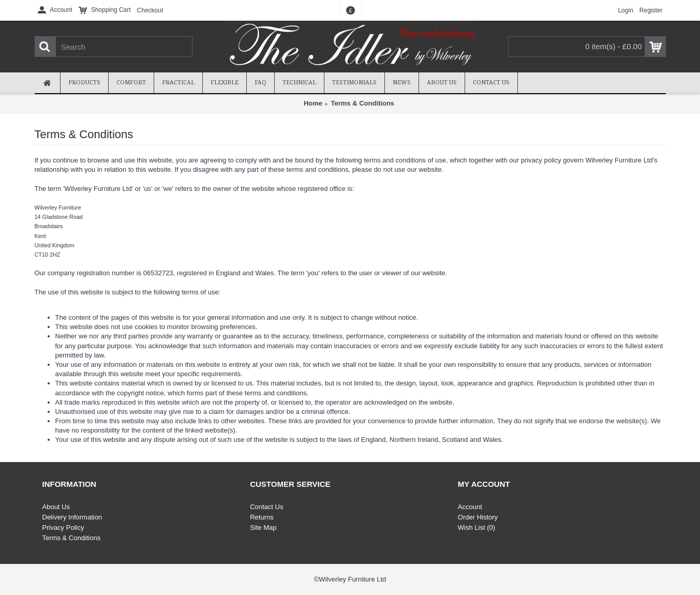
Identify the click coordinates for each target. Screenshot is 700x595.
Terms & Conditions (363, 103)
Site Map (263, 527)
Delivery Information (72, 517)
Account (470, 507)
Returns (262, 517)
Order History (478, 517)
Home (313, 103)
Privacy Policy (63, 527)
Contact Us (266, 507)
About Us (56, 507)
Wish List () (476, 527)
